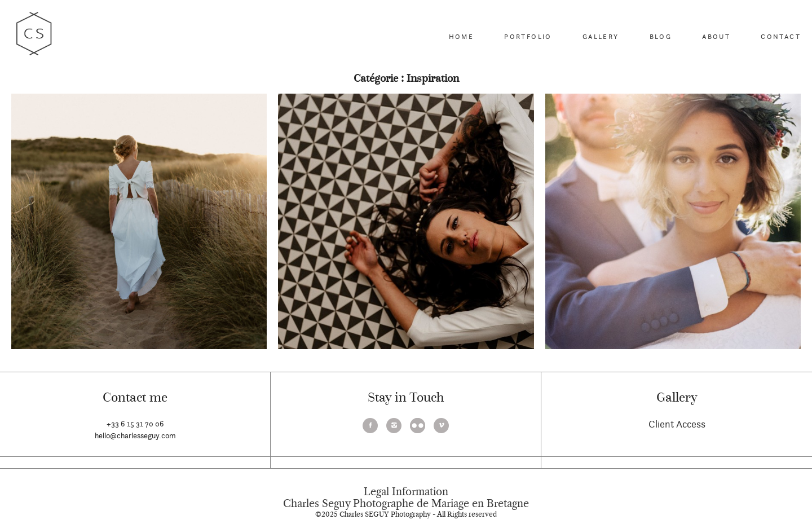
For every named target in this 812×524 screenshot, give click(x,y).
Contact (781, 36)
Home (462, 36)
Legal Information (406, 492)
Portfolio (528, 36)
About (716, 36)
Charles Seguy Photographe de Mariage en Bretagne (406, 504)
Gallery (601, 36)
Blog (661, 36)
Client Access (677, 424)
